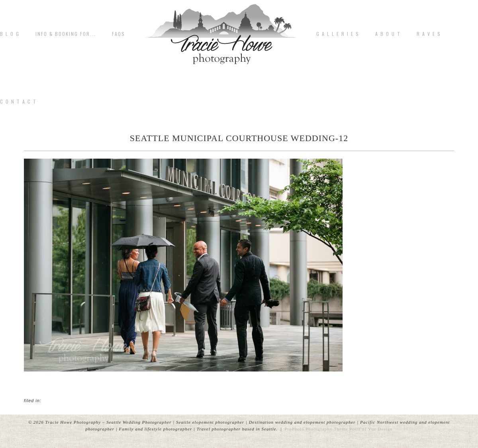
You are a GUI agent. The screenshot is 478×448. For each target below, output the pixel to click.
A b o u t (388, 34)
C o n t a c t (18, 102)
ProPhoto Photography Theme (316, 429)
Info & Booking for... (66, 34)
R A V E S (429, 34)
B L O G (10, 34)
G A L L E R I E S (338, 34)
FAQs (119, 34)
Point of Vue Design (371, 429)
